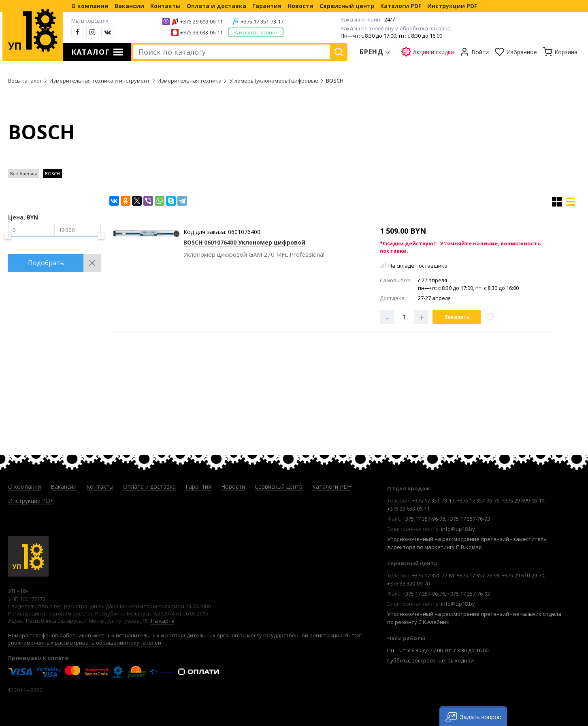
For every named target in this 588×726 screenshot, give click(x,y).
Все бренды (23, 174)
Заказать (457, 317)
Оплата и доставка (216, 6)
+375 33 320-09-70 (408, 583)
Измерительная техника (190, 81)
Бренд (372, 52)
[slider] (8, 236)
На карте (163, 621)
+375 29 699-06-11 (201, 21)
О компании (90, 6)
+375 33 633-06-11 (201, 32)
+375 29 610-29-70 (523, 575)
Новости (300, 6)
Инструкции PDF (452, 6)
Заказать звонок (256, 32)
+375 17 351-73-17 (262, 21)
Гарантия (267, 6)
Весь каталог (25, 81)
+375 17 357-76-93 (469, 519)
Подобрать (46, 263)
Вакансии (129, 6)
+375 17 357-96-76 (478, 500)
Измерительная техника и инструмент (100, 81)
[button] (473, 716)
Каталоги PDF (401, 6)
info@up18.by (458, 529)
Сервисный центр (347, 6)
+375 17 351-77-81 (433, 575)
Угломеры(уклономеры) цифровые (274, 81)
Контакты (165, 6)
